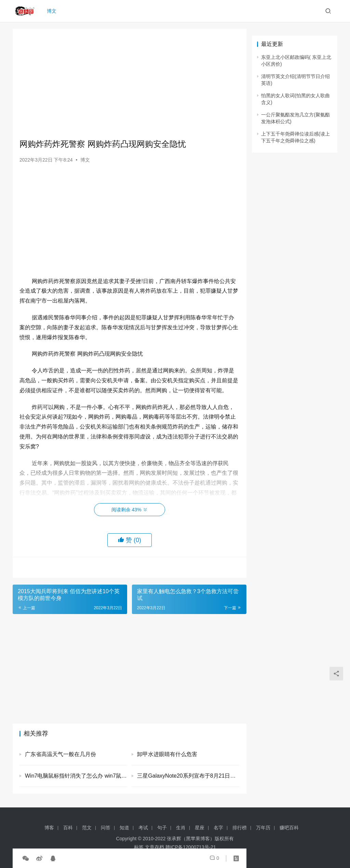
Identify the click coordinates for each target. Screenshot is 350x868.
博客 (49, 828)
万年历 (263, 828)
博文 (52, 11)
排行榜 (240, 828)
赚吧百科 (289, 828)
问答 (106, 828)
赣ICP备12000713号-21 (191, 847)
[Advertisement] (130, 84)
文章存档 (154, 847)
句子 (162, 828)
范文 (87, 828)
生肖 (181, 828)
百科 (68, 828)
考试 (143, 828)
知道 (124, 828)
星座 (200, 828)
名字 (218, 828)
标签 (139, 847)
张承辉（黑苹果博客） (191, 839)
